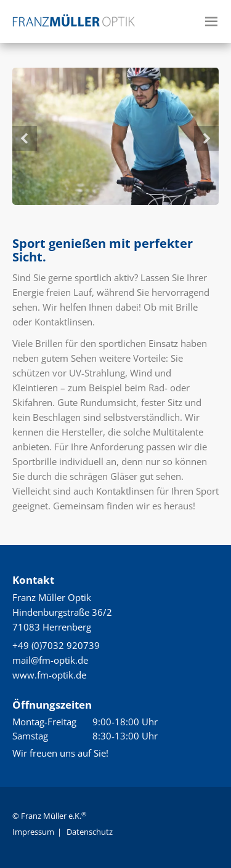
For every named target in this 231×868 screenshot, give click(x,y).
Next (206, 138)
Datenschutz (90, 832)
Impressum (33, 832)
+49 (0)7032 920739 (56, 645)
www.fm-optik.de (49, 675)
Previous (25, 138)
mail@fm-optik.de (50, 660)
